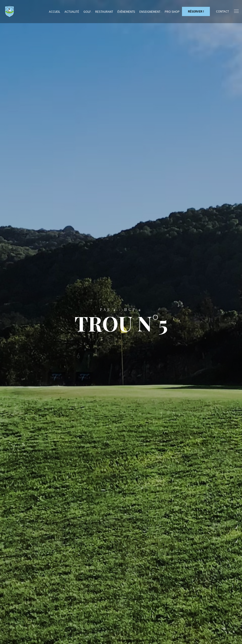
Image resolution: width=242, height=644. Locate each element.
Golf (87, 12)
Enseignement (150, 12)
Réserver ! (196, 11)
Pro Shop (172, 12)
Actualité (72, 12)
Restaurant (104, 12)
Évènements (126, 12)
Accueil (55, 12)
